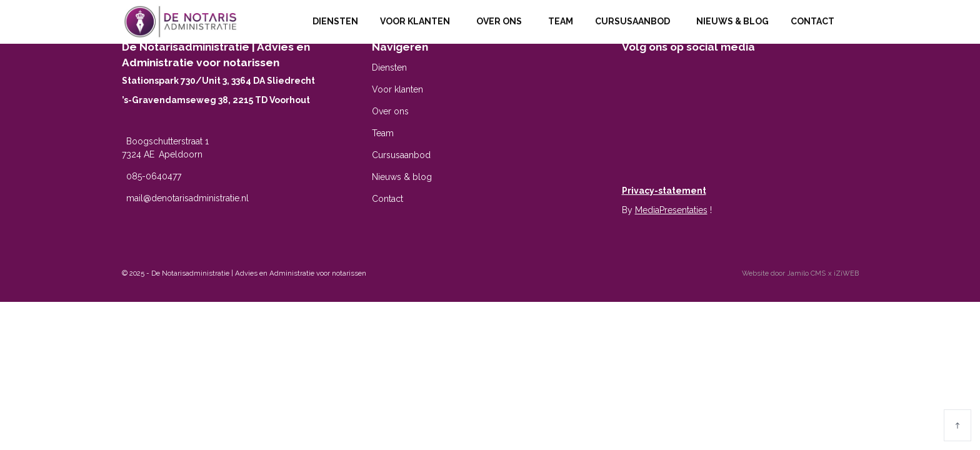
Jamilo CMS (806, 273)
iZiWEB (846, 273)
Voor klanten (417, 21)
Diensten (335, 21)
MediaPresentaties (671, 210)
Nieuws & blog (732, 21)
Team (561, 21)
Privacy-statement (664, 191)
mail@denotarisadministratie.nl (187, 198)
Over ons (501, 21)
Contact (815, 21)
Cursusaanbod (635, 21)
